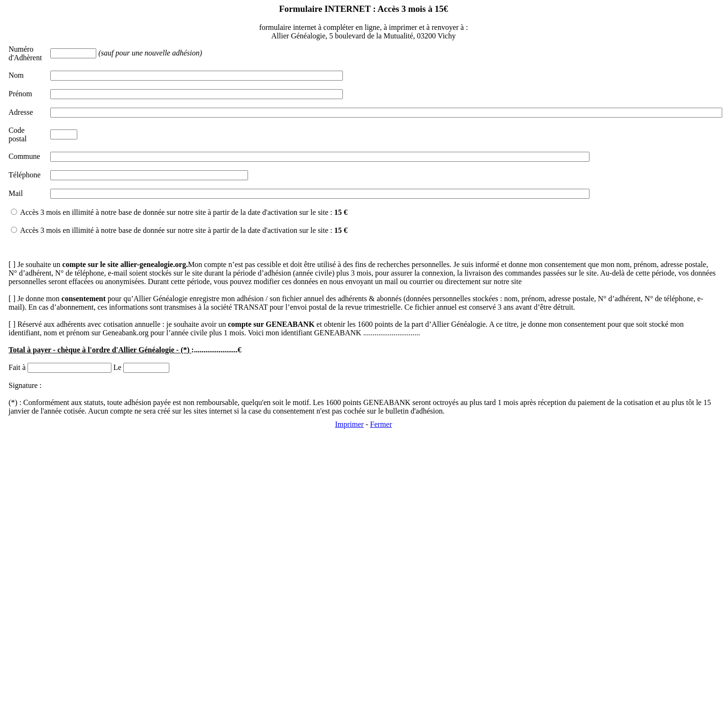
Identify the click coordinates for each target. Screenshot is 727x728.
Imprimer (350, 424)
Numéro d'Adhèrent (25, 53)
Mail (16, 193)
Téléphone (25, 175)
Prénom (20, 94)
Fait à (17, 367)
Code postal (18, 134)
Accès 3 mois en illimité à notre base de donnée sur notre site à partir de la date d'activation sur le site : (184, 212)
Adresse (21, 112)
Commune (24, 156)
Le (117, 367)
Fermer (381, 424)
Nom (16, 75)
